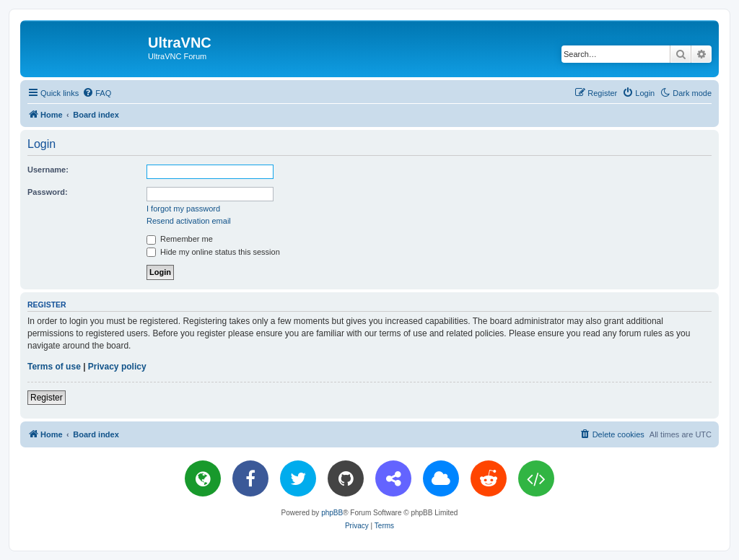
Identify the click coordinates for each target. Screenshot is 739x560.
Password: (48, 192)
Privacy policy (117, 367)
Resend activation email (189, 221)
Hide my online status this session (213, 252)
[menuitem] (97, 93)
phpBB (332, 513)
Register (47, 398)
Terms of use (54, 367)
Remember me (180, 239)
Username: (48, 170)
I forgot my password (183, 209)
